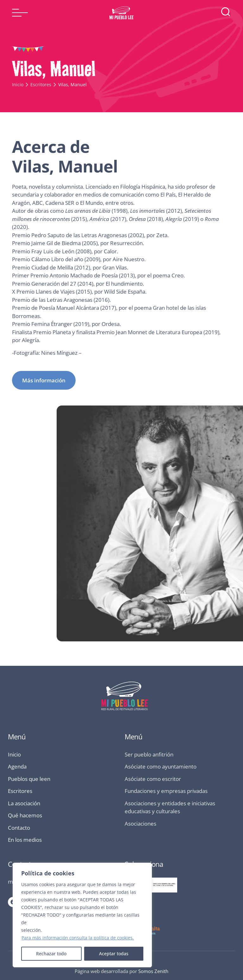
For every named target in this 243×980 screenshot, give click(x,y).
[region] (82, 915)
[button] (20, 13)
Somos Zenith (153, 971)
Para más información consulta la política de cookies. (78, 938)
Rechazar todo (51, 954)
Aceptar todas (114, 954)
